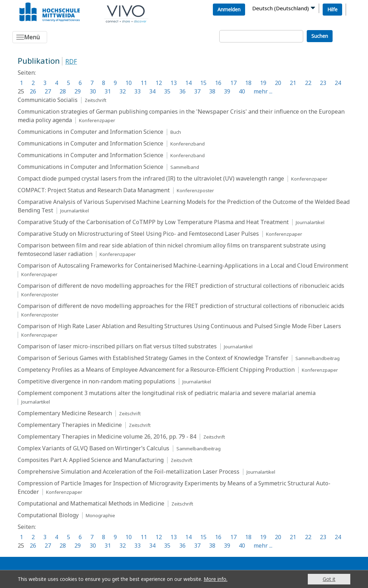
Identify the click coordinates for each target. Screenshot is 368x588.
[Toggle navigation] (30, 37)
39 (227, 91)
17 (233, 83)
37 (197, 91)
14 (188, 83)
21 (293, 83)
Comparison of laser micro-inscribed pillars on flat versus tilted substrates (117, 346)
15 (203, 83)
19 (263, 83)
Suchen (320, 36)
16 (218, 83)
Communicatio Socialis (48, 100)
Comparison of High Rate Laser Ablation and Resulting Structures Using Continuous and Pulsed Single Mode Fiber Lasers (179, 326)
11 (144, 83)
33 (137, 91)
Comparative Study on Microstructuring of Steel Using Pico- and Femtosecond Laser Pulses (138, 234)
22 (308, 83)
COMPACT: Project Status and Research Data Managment (94, 190)
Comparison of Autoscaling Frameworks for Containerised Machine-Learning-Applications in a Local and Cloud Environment (183, 266)
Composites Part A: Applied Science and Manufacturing (91, 460)
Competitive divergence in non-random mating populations (97, 381)
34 (152, 91)
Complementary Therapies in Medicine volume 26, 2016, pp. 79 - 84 (107, 436)
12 (159, 83)
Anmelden (229, 9)
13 (174, 83)
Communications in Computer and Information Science (90, 132)
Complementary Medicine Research (65, 413)
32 (123, 91)
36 (182, 91)
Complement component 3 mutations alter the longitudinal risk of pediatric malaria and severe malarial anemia (167, 393)
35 (167, 91)
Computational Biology (48, 515)
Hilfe (332, 9)
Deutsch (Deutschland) (281, 8)
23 (323, 83)
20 (278, 83)
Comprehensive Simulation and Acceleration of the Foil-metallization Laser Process (129, 472)
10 (129, 83)
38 (212, 91)
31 (108, 91)
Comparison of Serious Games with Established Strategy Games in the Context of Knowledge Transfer (153, 358)
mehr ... (263, 91)
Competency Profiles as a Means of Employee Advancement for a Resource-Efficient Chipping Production (156, 370)
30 (93, 91)
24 (338, 83)
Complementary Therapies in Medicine (70, 425)
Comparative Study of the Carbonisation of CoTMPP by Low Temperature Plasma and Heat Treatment (153, 222)
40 (242, 91)
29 (78, 91)
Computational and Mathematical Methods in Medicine (91, 503)
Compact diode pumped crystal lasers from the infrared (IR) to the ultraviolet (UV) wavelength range (151, 178)
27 (48, 91)
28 (63, 91)
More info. (216, 579)
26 (33, 91)
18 (248, 83)
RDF (71, 61)
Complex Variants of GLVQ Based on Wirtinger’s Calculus (94, 448)
